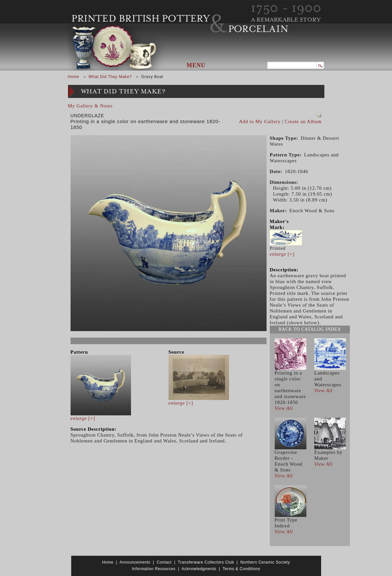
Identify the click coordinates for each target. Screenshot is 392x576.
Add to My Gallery (260, 121)
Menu (196, 65)
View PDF (319, 115)
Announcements (135, 562)
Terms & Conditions (241, 569)
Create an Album (303, 121)
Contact (164, 562)
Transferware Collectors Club (206, 562)
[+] (83, 418)
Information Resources (154, 569)
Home (74, 77)
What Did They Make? (110, 77)
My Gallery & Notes (90, 106)
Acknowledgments (199, 569)
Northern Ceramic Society (265, 562)
